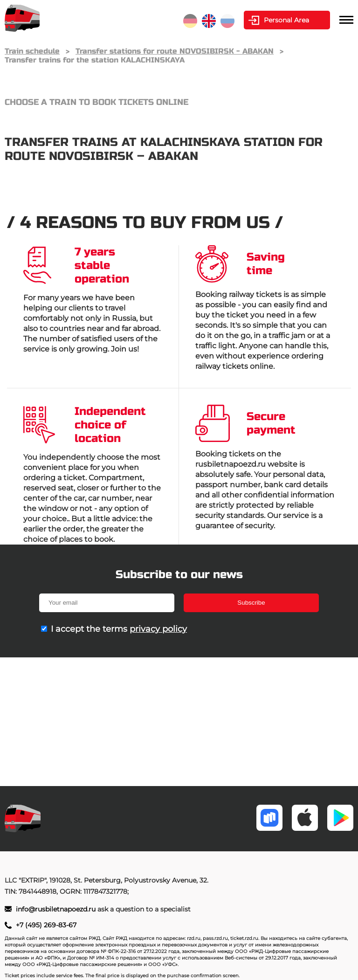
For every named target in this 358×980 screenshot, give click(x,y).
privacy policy (158, 629)
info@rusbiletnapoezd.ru (57, 909)
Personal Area (286, 20)
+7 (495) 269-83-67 (46, 925)
